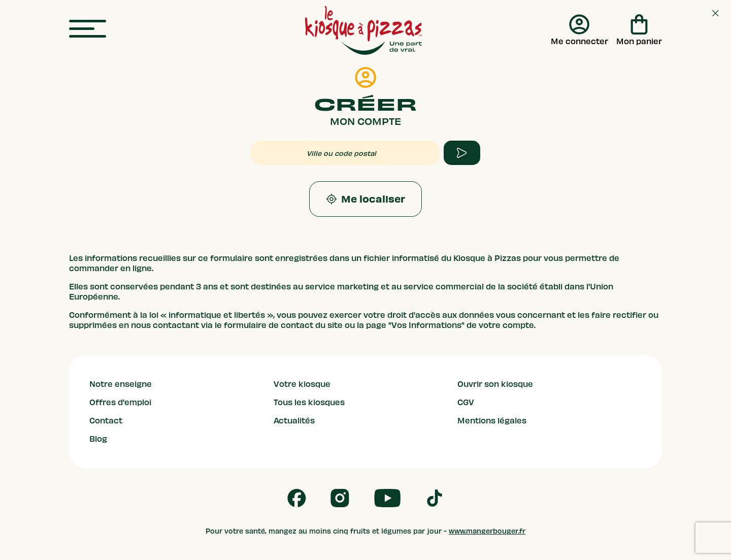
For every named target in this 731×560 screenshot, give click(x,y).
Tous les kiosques (309, 403)
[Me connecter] (579, 30)
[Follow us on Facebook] (297, 498)
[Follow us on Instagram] (340, 498)
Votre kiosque (302, 384)
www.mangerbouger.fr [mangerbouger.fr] (487, 531)
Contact (106, 421)
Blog (98, 439)
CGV (466, 403)
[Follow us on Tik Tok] (435, 498)
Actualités (294, 421)
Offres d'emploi (120, 403)
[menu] (88, 29)
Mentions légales (492, 421)
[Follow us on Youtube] (388, 498)
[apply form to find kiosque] (462, 153)
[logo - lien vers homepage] (363, 30)
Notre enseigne (121, 384)
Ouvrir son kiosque (495, 384)
